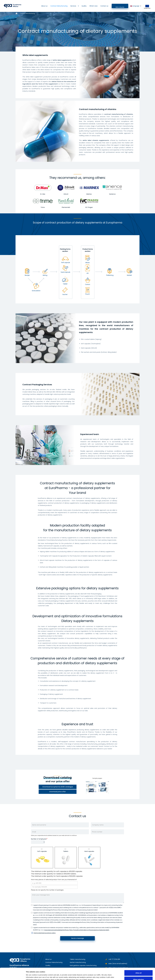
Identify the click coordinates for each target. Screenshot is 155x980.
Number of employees (39, 839)
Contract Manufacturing (59, 6)
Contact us (104, 6)
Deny (139, 975)
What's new (93, 6)
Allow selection (138, 968)
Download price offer (58, 792)
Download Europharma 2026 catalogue (58, 787)
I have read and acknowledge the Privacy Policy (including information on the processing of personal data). (77, 930)
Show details (104, 975)
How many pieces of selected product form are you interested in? (54, 880)
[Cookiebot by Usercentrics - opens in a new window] (13, 976)
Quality (84, 6)
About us (44, 6)
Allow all (139, 962)
